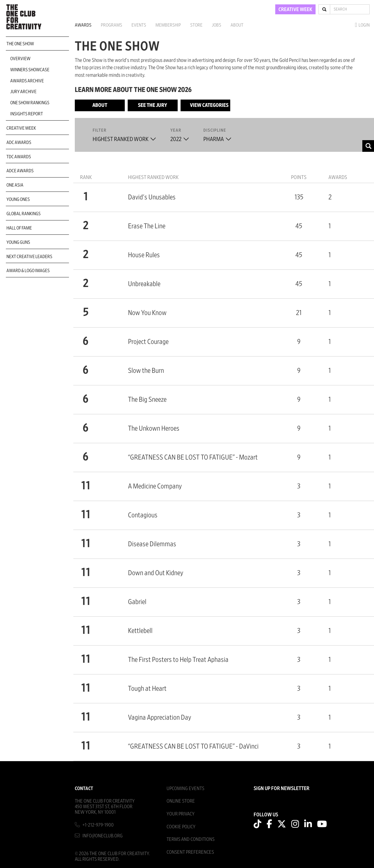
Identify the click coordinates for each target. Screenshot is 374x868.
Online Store (181, 801)
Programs (111, 25)
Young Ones (18, 199)
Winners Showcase (30, 70)
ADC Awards (19, 142)
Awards (83, 25)
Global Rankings (24, 214)
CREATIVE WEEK (295, 10)
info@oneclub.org (103, 836)
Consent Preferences (190, 852)
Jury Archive (23, 92)
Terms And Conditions (191, 839)
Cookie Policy (181, 827)
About (237, 25)
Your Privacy (181, 814)
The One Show (20, 44)
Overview (20, 59)
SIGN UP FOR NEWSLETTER (282, 789)
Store (196, 25)
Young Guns (18, 242)
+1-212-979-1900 (98, 825)
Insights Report (27, 114)
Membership (168, 25)
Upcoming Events (185, 788)
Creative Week (21, 128)
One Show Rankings (30, 103)
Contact (84, 788)
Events (139, 25)
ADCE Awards (20, 171)
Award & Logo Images (28, 271)
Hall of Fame (19, 228)
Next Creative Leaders (29, 257)
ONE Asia (15, 185)
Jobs (217, 25)
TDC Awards (19, 157)
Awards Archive (27, 81)
